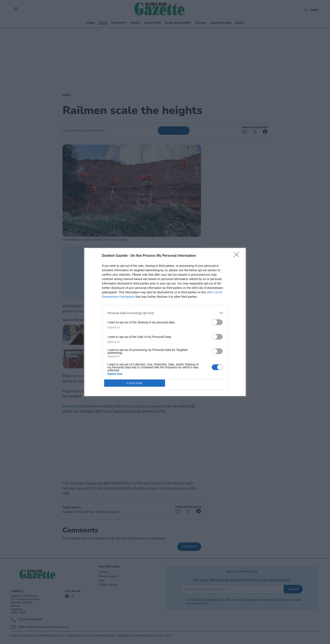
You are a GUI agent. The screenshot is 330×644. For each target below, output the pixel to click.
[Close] (238, 256)
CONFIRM (135, 383)
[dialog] (165, 322)
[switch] (217, 322)
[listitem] (165, 313)
